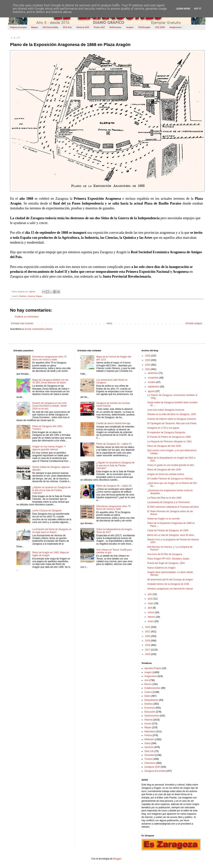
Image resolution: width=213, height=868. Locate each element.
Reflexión (149, 739)
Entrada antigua (194, 323)
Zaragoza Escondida (155, 771)
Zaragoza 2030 (152, 767)
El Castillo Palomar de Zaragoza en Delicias (170, 479)
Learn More (183, 9)
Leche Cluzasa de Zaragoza (47, 511)
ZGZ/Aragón (144, 27)
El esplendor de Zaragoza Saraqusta (166, 432)
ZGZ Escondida (50, 27)
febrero (152, 617)
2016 (148, 654)
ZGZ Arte (67, 27)
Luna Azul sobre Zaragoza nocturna (166, 410)
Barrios (148, 684)
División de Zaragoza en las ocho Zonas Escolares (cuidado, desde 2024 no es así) (50, 406)
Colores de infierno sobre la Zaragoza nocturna (172, 419)
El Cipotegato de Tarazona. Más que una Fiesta (172, 423)
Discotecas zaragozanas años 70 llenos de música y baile (49, 358)
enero (151, 621)
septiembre (154, 387)
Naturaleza (150, 732)
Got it (198, 9)
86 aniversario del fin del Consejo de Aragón (170, 580)
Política (148, 735)
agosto (152, 391)
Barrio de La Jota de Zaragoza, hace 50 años (171, 535)
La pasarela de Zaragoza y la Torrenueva (169, 502)
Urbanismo (150, 763)
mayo (151, 603)
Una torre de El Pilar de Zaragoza (165, 554)
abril (150, 608)
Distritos (23, 296)
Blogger (117, 859)
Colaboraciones (152, 688)
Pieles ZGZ (99, 27)
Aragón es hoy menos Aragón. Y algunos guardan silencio (49, 448)
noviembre (154, 378)
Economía (150, 708)
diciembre (153, 373)
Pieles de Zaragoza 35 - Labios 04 (114, 486)
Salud (147, 743)
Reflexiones (115, 27)
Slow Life (149, 751)
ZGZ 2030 (160, 27)
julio (150, 594)
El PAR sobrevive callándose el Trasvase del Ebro (173, 507)
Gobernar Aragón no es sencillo (164, 519)
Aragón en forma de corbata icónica (166, 474)
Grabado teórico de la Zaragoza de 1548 (168, 584)
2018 (148, 645)
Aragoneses (176, 27)
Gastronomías (152, 716)
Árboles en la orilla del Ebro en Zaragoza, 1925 (172, 414)
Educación (150, 712)
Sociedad (149, 755)
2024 (148, 365)
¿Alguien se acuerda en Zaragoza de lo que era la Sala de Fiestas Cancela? (51, 490)
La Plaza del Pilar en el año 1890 (164, 498)
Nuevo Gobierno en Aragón (161, 568)
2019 (148, 641)
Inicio (109, 323)
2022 (148, 627)
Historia (31, 296)
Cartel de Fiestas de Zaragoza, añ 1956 (168, 530)
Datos (147, 696)
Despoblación (152, 700)
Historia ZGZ (83, 27)
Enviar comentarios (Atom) (39, 329)
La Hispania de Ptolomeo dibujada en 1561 (170, 442)
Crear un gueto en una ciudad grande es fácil (171, 465)
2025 (148, 360)
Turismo (149, 759)
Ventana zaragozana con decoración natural (170, 589)
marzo (152, 612)
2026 (148, 356)
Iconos (148, 724)
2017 (148, 650)
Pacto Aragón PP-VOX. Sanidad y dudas (168, 559)
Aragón (130, 27)
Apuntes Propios (153, 668)
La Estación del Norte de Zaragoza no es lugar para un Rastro (52, 531)
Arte (147, 680)
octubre (152, 382)
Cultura (148, 692)
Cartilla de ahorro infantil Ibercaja (113, 423)
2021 (148, 632)
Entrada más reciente (22, 323)
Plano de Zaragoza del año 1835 (164, 470)
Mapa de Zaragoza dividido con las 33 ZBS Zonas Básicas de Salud (50, 381)
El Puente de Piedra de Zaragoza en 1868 (169, 437)
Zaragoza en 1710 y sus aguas (163, 428)
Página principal (18, 27)
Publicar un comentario (27, 317)
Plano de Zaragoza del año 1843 (164, 446)
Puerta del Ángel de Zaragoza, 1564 (166, 563)
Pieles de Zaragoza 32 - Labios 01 (114, 444)
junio (151, 599)
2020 (148, 636)
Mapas (34, 27)
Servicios (149, 747)
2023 (148, 369)
